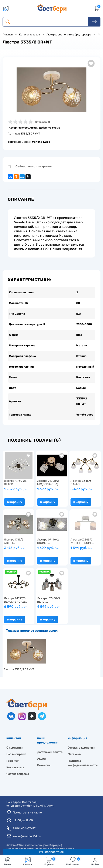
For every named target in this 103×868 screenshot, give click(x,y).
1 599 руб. (81, 542)
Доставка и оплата (50, 747)
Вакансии (44, 760)
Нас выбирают (16, 749)
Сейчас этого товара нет (34, 166)
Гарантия (13, 755)
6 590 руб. (15, 601)
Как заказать (15, 762)
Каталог (28, 861)
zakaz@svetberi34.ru (27, 831)
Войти (95, 861)
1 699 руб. (48, 484)
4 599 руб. (48, 601)
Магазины (75, 749)
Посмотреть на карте (27, 807)
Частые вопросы (18, 768)
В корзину (15, 496)
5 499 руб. (82, 484)
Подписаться (51, 851)
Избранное (73, 861)
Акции (42, 753)
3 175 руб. (15, 542)
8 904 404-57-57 (24, 823)
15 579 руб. (16, 484)
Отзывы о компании (81, 742)
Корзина (50, 861)
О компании (14, 742)
